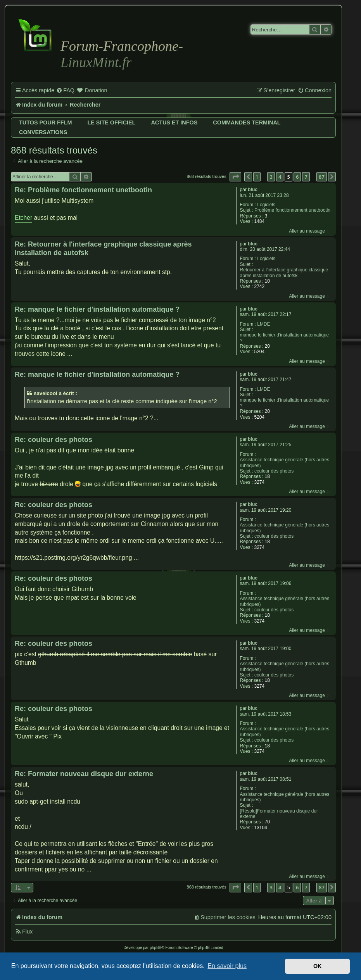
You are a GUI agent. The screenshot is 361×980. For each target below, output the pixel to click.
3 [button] (271, 177)
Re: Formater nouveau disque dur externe (84, 774)
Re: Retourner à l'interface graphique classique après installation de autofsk (103, 249)
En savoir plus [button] (227, 966)
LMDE (263, 324)
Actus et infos (174, 122)
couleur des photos (274, 471)
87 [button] (322, 177)
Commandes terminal (247, 122)
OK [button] (318, 966)
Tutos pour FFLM (45, 122)
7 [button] (306, 177)
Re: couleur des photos (54, 440)
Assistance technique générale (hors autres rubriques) (285, 462)
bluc (253, 190)
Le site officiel (111, 122)
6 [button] (297, 177)
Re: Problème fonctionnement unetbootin (83, 190)
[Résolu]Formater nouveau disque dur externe (279, 814)
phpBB (155, 948)
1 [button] (257, 177)
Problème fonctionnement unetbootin (292, 210)
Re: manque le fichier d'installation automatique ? (97, 309)
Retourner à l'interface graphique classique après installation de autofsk (284, 273)
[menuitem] (65, 91)
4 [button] (280, 177)
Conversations (43, 132)
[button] (235, 177)
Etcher (23, 218)
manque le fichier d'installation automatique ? (285, 338)
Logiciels (266, 205)
